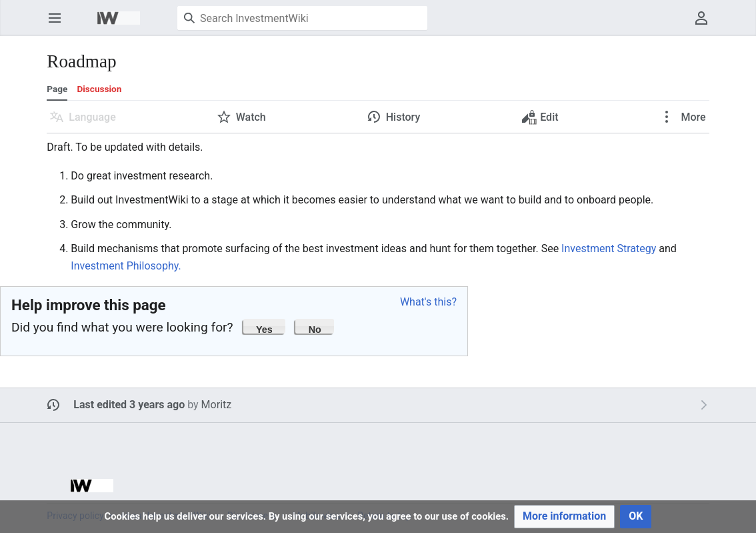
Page (57, 89)
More (692, 117)
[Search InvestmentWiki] (302, 18)
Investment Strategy (609, 248)
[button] (265, 326)
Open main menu (59, 24)
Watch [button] (251, 117)
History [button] (403, 117)
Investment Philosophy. (126, 266)
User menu (706, 24)
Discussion (99, 89)
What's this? (428, 302)
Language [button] (92, 117)
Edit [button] (541, 120)
